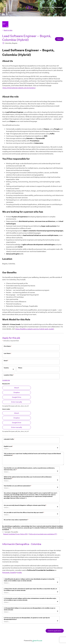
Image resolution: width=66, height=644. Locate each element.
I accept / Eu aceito (11, 532)
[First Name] (31, 349)
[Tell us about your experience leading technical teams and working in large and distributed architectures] (33, 461)
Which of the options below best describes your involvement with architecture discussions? (28, 478)
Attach (17, 388)
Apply (59, 39)
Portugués (6, 573)
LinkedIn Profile (9, 439)
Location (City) (9, 375)
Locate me (6, 380)
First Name (8, 346)
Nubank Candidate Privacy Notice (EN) (15, 534)
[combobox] (4, 370)
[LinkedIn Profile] (31, 442)
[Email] (31, 363)
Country (6, 368)
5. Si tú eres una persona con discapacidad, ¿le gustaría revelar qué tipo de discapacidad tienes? (27, 619)
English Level (8, 446)
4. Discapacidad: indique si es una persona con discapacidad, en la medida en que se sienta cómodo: (30, 609)
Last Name (8, 353)
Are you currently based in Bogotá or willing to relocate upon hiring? (25, 505)
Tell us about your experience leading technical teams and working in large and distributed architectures (32, 454)
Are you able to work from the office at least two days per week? (24, 513)
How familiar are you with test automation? (18, 486)
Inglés (19, 573)
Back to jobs (7, 30)
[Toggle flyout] (13, 369)
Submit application (55, 631)
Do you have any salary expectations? (16, 520)
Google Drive (17, 397)
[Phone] (38, 370)
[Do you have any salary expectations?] (31, 522)
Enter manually (17, 402)
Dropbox (17, 392)
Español (13, 573)
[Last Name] (31, 356)
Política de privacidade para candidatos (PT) (43, 534)
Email (6, 361)
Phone (20, 368)
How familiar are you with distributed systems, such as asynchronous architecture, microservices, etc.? (29, 469)
